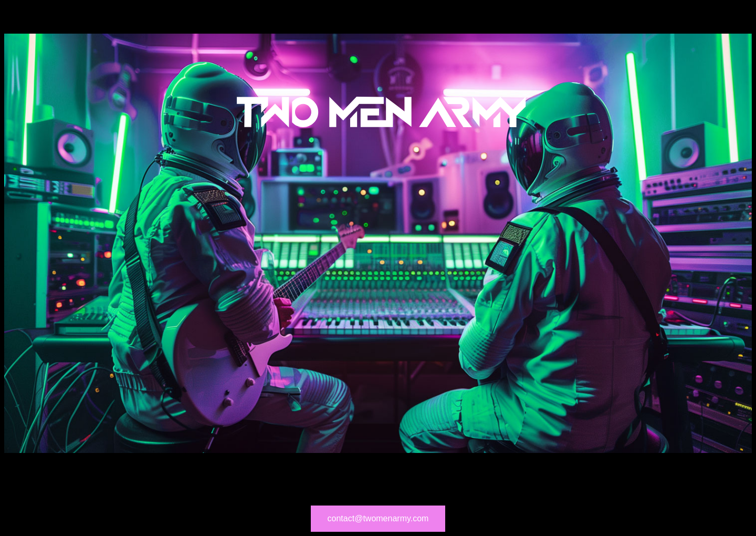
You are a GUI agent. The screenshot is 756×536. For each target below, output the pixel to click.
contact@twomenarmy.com (378, 518)
